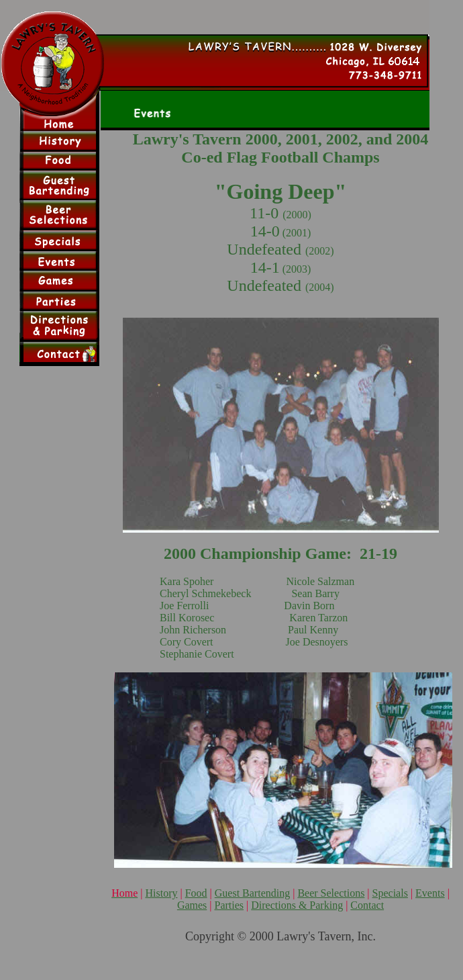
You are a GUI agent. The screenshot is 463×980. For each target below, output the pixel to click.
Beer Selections (331, 893)
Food (196, 893)
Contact (367, 905)
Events (430, 893)
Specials (390, 893)
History (161, 893)
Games (192, 905)
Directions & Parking (297, 905)
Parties (229, 905)
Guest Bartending (252, 893)
